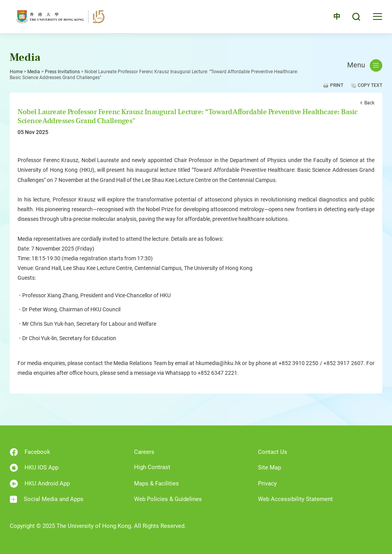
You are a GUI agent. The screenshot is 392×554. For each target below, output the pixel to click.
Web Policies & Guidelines (168, 499)
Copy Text (370, 85)
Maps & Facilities (156, 483)
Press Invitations (62, 72)
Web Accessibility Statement (295, 499)
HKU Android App (40, 484)
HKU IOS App (34, 468)
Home (16, 72)
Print (337, 85)
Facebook (30, 452)
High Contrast (152, 467)
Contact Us (273, 452)
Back (369, 103)
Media (34, 72)
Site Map (269, 468)
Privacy (267, 483)
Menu (365, 65)
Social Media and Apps (47, 499)
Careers (144, 452)
